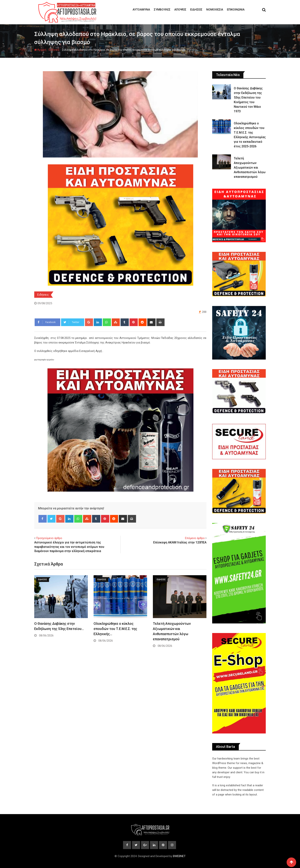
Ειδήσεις (196, 10)
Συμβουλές (162, 10)
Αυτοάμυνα (141, 10)
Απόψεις (180, 10)
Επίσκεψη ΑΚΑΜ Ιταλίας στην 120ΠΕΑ (180, 542)
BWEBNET (179, 856)
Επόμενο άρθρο (195, 538)
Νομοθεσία (215, 10)
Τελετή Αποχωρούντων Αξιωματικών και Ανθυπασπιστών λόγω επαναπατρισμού (250, 168)
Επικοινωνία (236, 10)
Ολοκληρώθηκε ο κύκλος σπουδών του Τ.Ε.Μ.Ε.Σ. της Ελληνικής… (115, 629)
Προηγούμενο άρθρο (49, 538)
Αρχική (40, 50)
